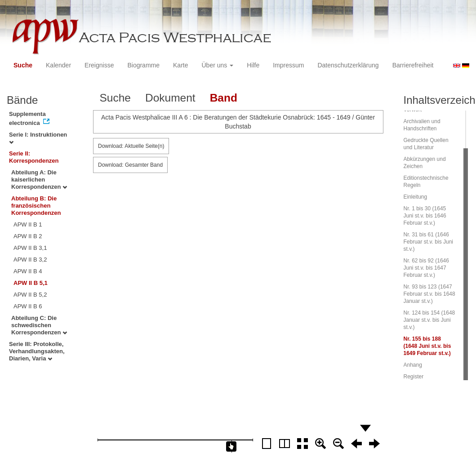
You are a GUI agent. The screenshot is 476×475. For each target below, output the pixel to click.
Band (224, 98)
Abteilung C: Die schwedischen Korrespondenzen (39, 325)
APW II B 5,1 (31, 283)
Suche (23, 65)
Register (414, 377)
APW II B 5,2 (30, 295)
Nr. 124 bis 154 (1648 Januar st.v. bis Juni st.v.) (429, 320)
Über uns (218, 65)
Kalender (58, 65)
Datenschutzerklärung (348, 65)
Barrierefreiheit (413, 65)
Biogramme (143, 65)
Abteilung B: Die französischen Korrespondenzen (36, 206)
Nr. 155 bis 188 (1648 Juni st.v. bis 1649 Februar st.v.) (427, 346)
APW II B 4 (28, 271)
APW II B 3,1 (30, 248)
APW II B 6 (28, 306)
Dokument (170, 98)
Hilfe (253, 65)
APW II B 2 (28, 236)
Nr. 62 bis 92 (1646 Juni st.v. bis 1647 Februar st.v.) (426, 268)
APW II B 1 (28, 224)
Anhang (413, 365)
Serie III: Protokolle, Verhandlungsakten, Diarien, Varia (37, 351)
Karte (180, 65)
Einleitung (416, 197)
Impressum (288, 65)
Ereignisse (99, 65)
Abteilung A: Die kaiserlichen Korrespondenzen (39, 180)
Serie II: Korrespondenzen (34, 157)
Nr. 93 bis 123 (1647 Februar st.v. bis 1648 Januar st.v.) (429, 294)
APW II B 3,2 (30, 260)
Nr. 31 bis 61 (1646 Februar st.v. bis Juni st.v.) (428, 242)
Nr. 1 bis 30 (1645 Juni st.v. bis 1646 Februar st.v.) (425, 216)
